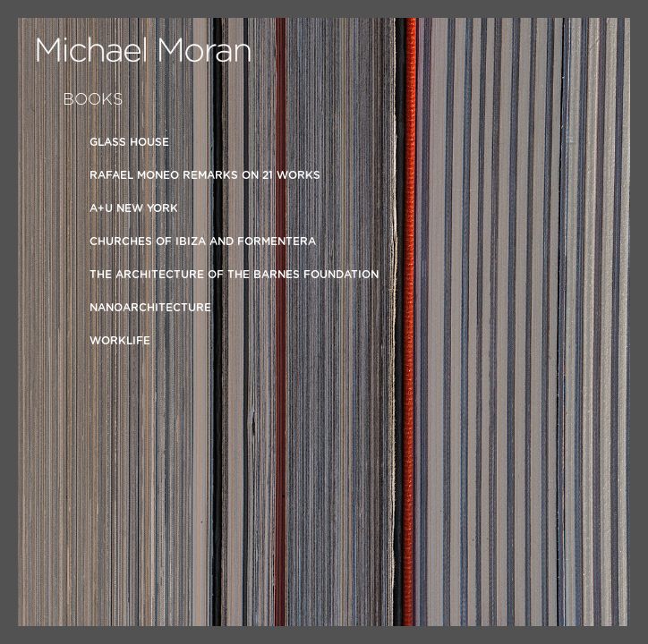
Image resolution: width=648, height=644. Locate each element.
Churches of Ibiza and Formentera (203, 241)
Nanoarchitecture (150, 308)
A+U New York (134, 208)
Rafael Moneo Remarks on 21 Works (205, 175)
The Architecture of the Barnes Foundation (234, 275)
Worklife (120, 341)
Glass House (129, 142)
